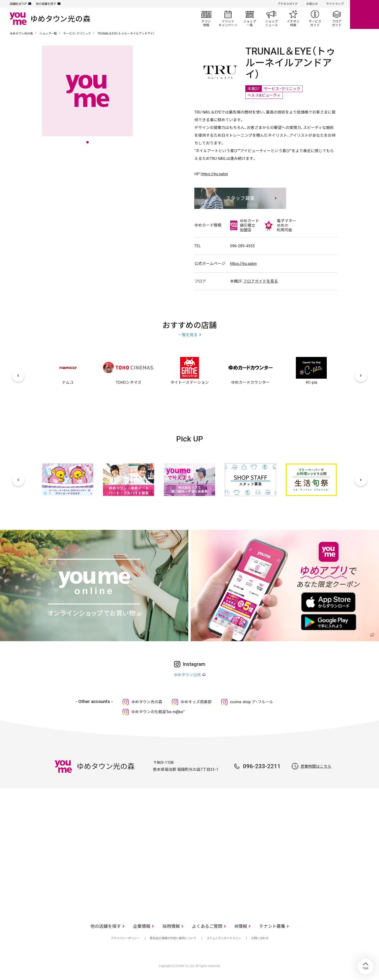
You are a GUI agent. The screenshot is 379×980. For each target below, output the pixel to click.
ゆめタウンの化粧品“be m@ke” (158, 712)
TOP (365, 966)
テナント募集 (272, 926)
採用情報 (171, 926)
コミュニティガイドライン (224, 938)
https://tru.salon (215, 174)
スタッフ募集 (240, 198)
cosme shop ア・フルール (251, 702)
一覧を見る (188, 335)
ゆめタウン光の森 (21, 34)
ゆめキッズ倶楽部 (196, 702)
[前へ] (18, 376)
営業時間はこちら (316, 766)
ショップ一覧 (250, 18)
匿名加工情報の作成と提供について (173, 938)
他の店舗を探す (46, 4)
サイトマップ (335, 4)
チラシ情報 (206, 18)
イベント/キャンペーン (228, 18)
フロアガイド (337, 18)
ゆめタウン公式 (187, 675)
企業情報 (142, 926)
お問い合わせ (260, 938)
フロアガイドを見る (261, 281)
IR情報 (241, 926)
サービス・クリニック (77, 34)
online (364, 14)
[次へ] (361, 376)
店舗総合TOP (18, 4)
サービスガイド (315, 18)
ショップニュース (271, 18)
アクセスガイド (288, 4)
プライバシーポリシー (125, 938)
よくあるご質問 (207, 926)
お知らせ (312, 4)
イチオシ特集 (293, 18)
